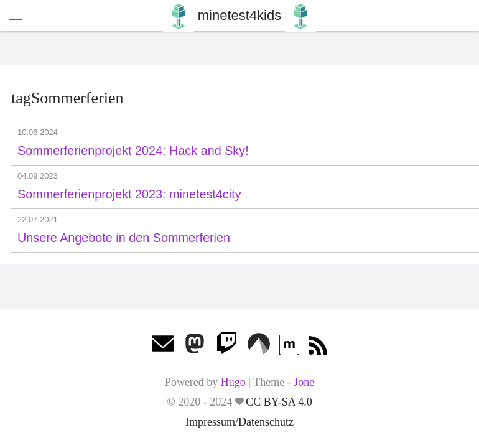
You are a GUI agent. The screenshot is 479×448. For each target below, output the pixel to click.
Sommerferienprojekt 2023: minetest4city (129, 194)
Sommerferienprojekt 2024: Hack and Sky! (133, 151)
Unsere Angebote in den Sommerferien (124, 238)
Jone (304, 382)
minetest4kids (240, 15)
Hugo (233, 382)
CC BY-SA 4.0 (279, 402)
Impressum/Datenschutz (240, 422)
